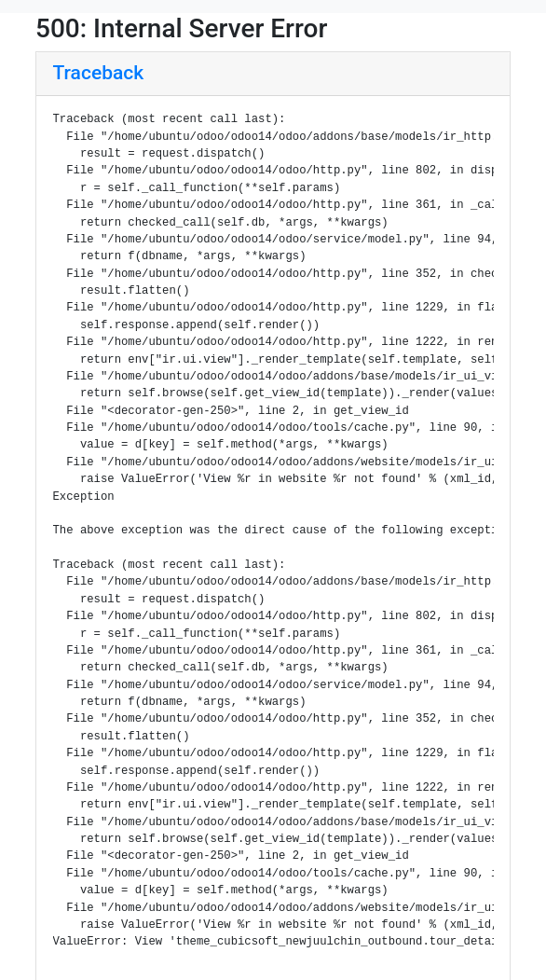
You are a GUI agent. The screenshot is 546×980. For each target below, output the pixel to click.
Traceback (99, 73)
